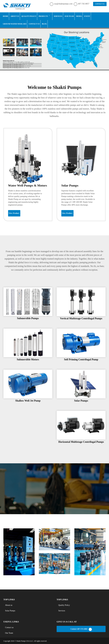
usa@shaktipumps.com (63, 4)
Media (79, 16)
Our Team (69, 16)
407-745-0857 (84, 4)
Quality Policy (29, 16)
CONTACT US (100, 4)
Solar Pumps (10, 610)
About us (9, 605)
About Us (15, 16)
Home (6, 16)
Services (58, 16)
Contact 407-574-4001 (81, 629)
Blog (44, 24)
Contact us (9, 627)
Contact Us (34, 24)
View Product (14, 213)
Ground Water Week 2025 (15, 24)
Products (43, 16)
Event (87, 16)
